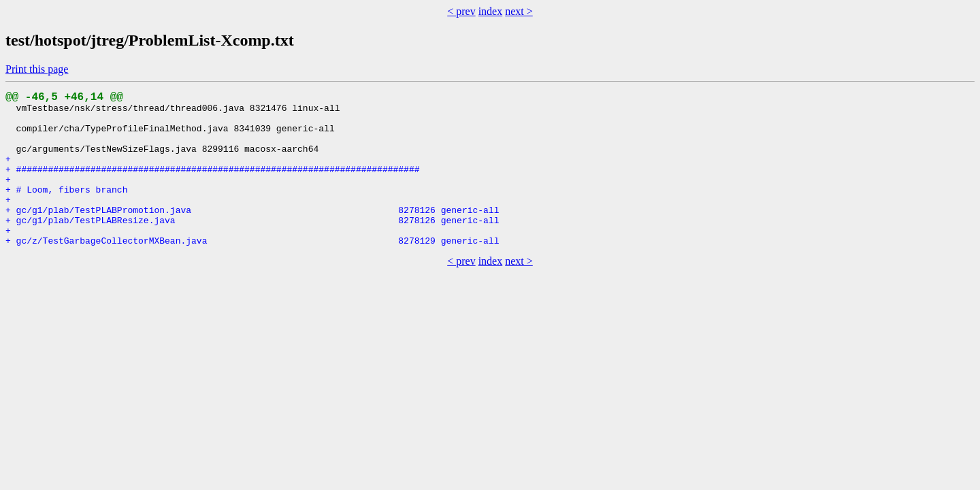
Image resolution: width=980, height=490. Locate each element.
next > (519, 11)
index (491, 11)
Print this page (37, 69)
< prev (461, 11)
